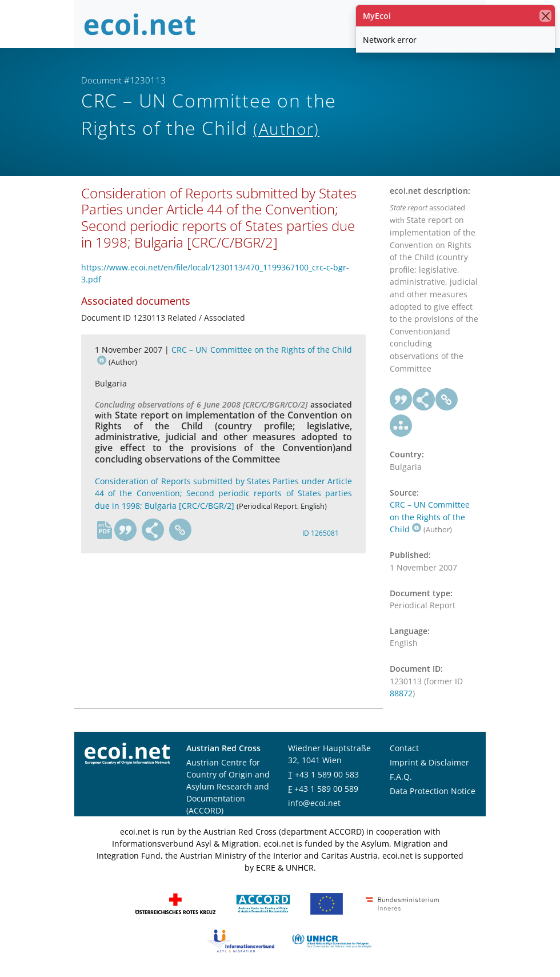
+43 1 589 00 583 (327, 774)
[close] (545, 16)
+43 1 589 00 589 (326, 789)
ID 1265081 (321, 533)
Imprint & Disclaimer (429, 762)
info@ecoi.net (314, 803)
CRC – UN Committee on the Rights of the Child (430, 517)
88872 (401, 693)
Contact (404, 748)
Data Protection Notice (433, 791)
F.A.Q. (401, 777)
